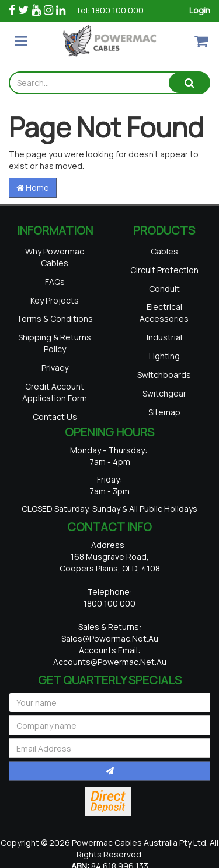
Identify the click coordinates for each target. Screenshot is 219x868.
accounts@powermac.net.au (110, 661)
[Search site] (189, 83)
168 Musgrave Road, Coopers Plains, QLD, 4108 (110, 562)
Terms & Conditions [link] (55, 318)
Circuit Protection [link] (164, 269)
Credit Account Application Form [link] (55, 392)
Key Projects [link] (55, 300)
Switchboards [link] (164, 374)
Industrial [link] (164, 337)
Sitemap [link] (164, 411)
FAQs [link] (55, 281)
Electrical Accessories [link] (164, 313)
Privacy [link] (55, 367)
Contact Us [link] (55, 416)
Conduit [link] (164, 288)
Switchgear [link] (164, 393)
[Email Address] (109, 748)
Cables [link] (164, 251)
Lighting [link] (164, 355)
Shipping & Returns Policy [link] (55, 343)
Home (33, 187)
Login (200, 10)
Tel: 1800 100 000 (109, 10)
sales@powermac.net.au (110, 638)
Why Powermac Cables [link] (55, 256)
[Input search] (89, 83)
